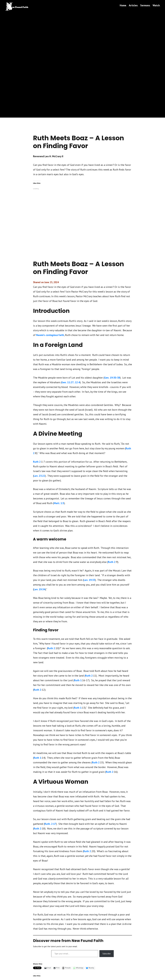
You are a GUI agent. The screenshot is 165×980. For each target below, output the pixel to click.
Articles (133, 5)
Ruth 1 (78, 680)
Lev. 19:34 (39, 589)
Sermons (145, 5)
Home (123, 5)
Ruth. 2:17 (50, 824)
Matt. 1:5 (59, 503)
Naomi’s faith (50, 335)
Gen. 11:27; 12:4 (71, 382)
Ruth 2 (37, 462)
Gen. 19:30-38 (112, 378)
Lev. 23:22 (39, 476)
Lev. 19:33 (89, 580)
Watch (156, 5)
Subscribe (107, 954)
